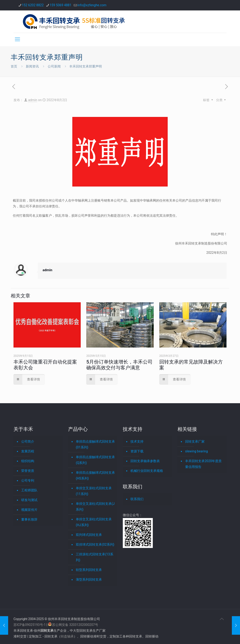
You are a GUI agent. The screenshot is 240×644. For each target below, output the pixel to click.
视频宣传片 (29, 510)
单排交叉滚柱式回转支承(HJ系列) (94, 522)
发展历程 (28, 451)
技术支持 (137, 441)
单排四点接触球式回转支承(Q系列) (95, 460)
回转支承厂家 (195, 441)
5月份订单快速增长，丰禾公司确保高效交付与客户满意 (119, 365)
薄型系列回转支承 (89, 580)
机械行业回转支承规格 (147, 471)
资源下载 (137, 451)
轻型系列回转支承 (89, 570)
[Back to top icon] (222, 619)
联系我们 (137, 499)
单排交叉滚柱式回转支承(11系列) (94, 491)
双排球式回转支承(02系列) (95, 544)
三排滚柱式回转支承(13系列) (95, 557)
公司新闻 (54, 66)
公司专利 (28, 480)
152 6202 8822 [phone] (33, 5)
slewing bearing (197, 451)
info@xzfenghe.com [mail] (92, 5)
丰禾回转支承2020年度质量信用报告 (203, 464)
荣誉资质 (28, 471)
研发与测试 (29, 500)
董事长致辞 (29, 519)
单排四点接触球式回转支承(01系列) (95, 444)
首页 (14, 66)
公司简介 (28, 441)
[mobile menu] (17, 39)
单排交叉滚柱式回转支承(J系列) (95, 507)
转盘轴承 (67, 636)
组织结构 (28, 461)
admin (33, 100)
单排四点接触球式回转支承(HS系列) (95, 475)
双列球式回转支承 (89, 535)
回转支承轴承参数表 (145, 461)
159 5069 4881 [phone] (61, 5)
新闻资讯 (32, 66)
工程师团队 (29, 490)
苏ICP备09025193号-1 (30, 625)
